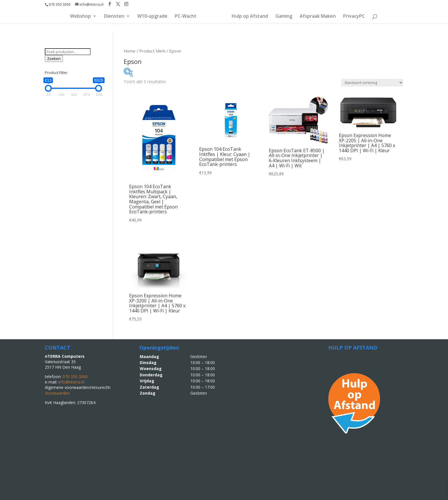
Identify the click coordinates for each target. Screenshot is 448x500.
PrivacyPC (354, 17)
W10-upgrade (152, 17)
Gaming (284, 17)
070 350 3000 (60, 4)
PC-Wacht (186, 17)
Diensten (114, 17)
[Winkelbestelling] (372, 83)
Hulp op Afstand (250, 17)
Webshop (80, 17)
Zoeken (54, 59)
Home (130, 51)
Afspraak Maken (318, 17)
